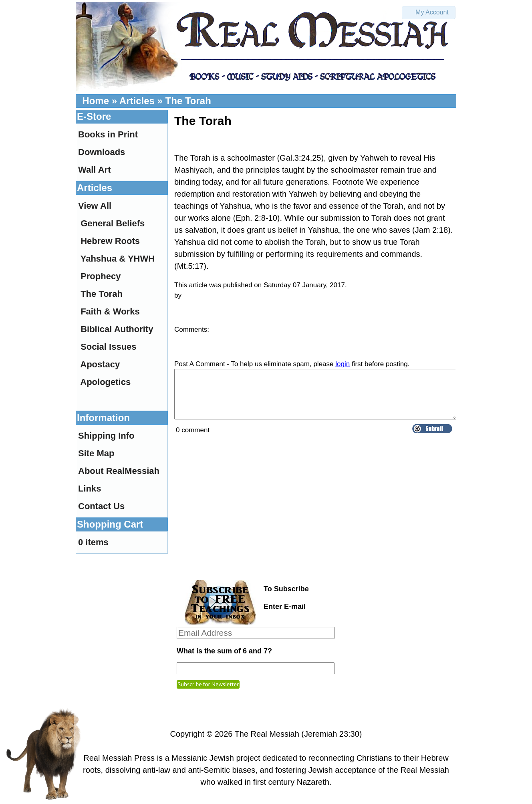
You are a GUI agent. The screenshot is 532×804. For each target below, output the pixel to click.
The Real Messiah (267, 734)
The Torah (188, 101)
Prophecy (101, 276)
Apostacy (100, 364)
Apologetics (105, 382)
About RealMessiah (119, 471)
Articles (137, 101)
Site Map (96, 453)
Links (90, 489)
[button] (429, 13)
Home (96, 101)
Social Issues (108, 347)
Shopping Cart (110, 524)
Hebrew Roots (110, 241)
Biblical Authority (117, 329)
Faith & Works (110, 311)
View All (95, 206)
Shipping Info (106, 436)
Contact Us (101, 506)
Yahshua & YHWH (118, 259)
